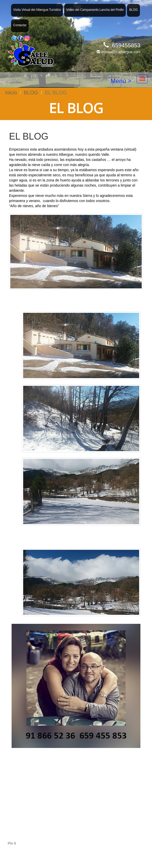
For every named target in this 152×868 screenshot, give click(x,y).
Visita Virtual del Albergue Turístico (37, 10)
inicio (11, 93)
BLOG (133, 10)
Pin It (12, 843)
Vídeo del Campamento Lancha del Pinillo (95, 10)
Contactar (20, 25)
